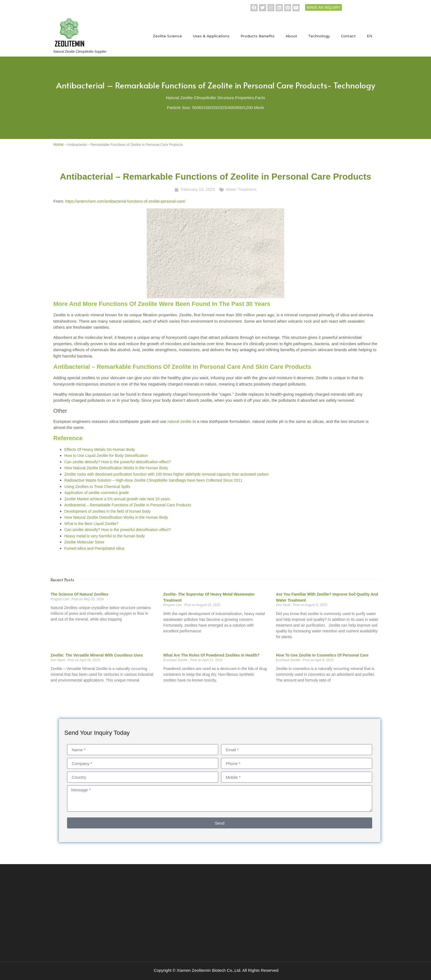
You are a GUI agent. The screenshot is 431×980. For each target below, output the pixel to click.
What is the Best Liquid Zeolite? (91, 524)
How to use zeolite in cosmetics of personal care (322, 655)
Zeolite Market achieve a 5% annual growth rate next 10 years (117, 499)
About (291, 36)
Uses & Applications (211, 36)
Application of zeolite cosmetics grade (96, 493)
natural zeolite (179, 421)
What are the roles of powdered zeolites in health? (211, 655)
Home (58, 144)
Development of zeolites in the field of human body (107, 511)
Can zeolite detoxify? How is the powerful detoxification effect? (118, 462)
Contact (348, 36)
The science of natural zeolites (79, 594)
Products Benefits (258, 36)
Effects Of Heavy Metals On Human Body (100, 449)
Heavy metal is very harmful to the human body (105, 536)
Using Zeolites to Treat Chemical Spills (97, 487)
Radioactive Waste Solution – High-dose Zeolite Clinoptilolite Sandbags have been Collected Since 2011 (153, 480)
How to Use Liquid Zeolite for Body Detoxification (106, 456)
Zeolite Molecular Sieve (84, 542)
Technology (319, 36)
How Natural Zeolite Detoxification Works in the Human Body (116, 468)
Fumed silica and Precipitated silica (94, 548)
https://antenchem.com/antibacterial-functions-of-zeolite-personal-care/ (125, 201)
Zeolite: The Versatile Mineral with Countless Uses (97, 655)
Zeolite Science (167, 36)
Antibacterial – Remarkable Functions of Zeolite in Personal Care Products (128, 505)
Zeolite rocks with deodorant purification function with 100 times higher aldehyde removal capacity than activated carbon (166, 474)
